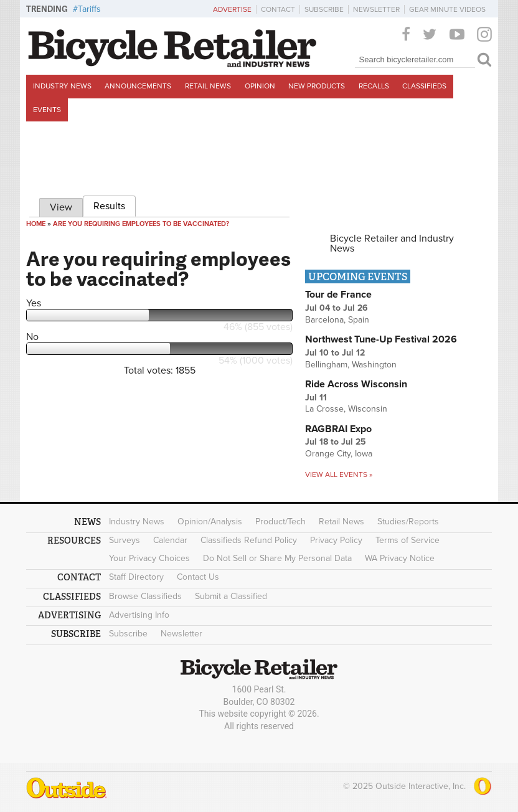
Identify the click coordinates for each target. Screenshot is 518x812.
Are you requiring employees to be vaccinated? (141, 224)
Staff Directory (136, 577)
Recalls (374, 86)
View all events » (339, 474)
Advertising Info (139, 615)
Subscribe (324, 9)
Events (47, 110)
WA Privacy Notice (400, 558)
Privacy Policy (336, 540)
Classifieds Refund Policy (249, 540)
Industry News (62, 86)
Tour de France (338, 295)
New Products (317, 86)
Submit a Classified (231, 596)
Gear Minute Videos (447, 9)
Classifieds (424, 86)
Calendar (170, 540)
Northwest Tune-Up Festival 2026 (381, 339)
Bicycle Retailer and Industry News (392, 243)
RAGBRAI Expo (338, 429)
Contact (278, 9)
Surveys (125, 540)
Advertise (232, 9)
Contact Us (198, 577)
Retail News (208, 86)
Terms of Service (407, 540)
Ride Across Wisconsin (356, 384)
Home (36, 224)
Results (115, 204)
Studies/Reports (408, 522)
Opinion (260, 86)
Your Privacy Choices (149, 558)
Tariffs (89, 9)
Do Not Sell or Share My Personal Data (277, 558)
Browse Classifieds (145, 596)
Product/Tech (280, 522)
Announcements (138, 86)
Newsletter (376, 9)
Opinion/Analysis (210, 522)
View (61, 207)
